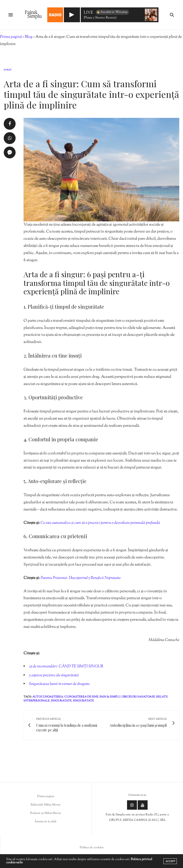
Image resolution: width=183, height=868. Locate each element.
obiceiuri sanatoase (138, 697)
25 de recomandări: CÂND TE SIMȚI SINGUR (66, 667)
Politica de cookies (92, 847)
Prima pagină (11, 37)
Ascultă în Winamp (112, 12)
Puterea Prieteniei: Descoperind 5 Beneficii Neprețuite (81, 578)
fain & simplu (110, 697)
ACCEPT (170, 861)
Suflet (8, 70)
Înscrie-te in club (46, 822)
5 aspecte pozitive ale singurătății (54, 675)
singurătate (83, 701)
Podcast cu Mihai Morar (46, 813)
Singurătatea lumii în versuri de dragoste (59, 684)
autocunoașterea (48, 697)
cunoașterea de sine (81, 697)
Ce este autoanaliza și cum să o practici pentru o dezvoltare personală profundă (100, 523)
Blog (29, 37)
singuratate (61, 701)
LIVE (88, 13)
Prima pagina (46, 796)
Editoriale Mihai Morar (46, 805)
